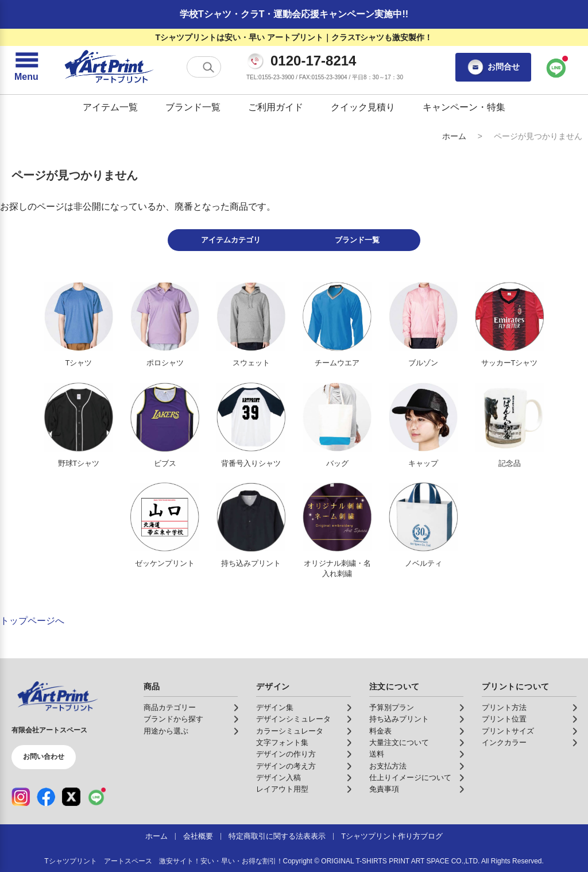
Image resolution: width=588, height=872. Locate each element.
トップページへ (32, 621)
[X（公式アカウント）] (71, 797)
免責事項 (384, 789)
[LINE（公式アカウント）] (96, 797)
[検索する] (208, 67)
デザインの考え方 (286, 766)
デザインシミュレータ (293, 719)
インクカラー (504, 743)
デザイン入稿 (278, 778)
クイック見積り (363, 107)
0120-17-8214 (313, 61)
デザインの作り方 (286, 754)
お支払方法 (388, 766)
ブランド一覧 (193, 107)
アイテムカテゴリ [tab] (231, 240)
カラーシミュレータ (290, 731)
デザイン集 (275, 708)
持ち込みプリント (399, 719)
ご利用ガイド (276, 107)
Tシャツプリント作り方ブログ (392, 836)
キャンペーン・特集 (464, 107)
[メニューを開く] (26, 67)
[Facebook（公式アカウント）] (46, 797)
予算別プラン (392, 708)
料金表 (380, 731)
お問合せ (493, 67)
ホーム (454, 136)
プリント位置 (504, 719)
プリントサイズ (508, 731)
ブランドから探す (173, 719)
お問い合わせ (44, 757)
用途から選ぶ (166, 731)
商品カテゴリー (170, 708)
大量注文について (399, 743)
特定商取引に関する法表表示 (277, 836)
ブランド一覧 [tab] (357, 240)
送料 (377, 754)
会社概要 (198, 836)
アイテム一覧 (110, 107)
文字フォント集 (282, 743)
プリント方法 (504, 708)
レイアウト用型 (282, 789)
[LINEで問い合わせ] (556, 67)
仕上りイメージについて (410, 778)
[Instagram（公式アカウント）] (21, 797)
